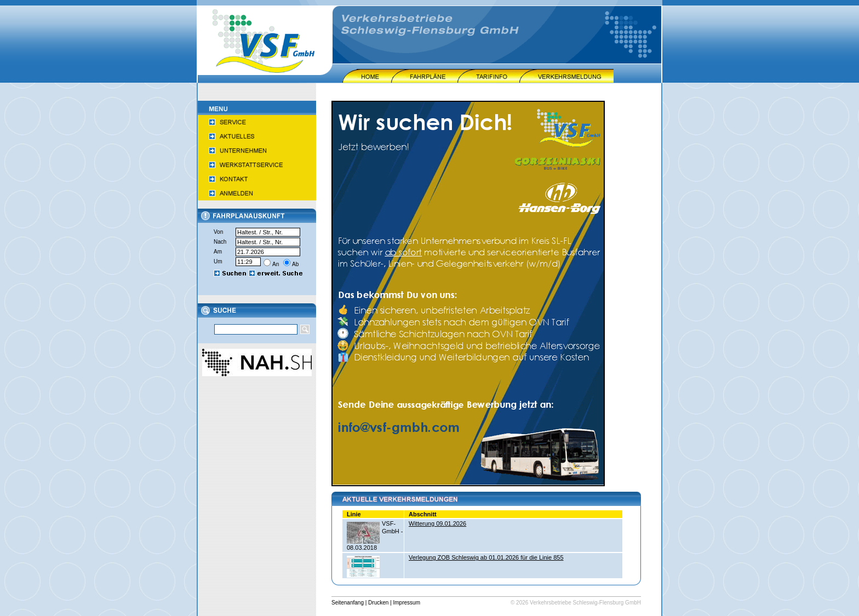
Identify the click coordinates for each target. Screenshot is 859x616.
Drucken (378, 603)
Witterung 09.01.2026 (437, 523)
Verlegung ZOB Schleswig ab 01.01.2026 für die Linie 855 (486, 557)
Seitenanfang (348, 603)
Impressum (407, 603)
